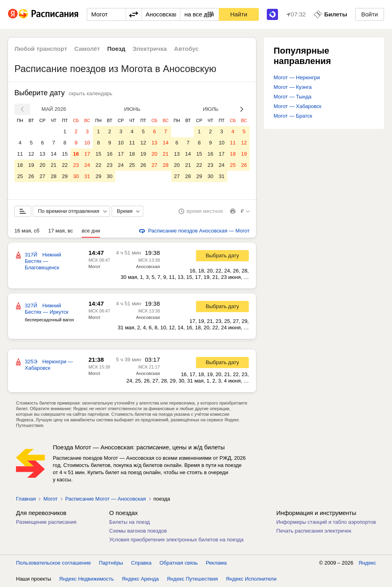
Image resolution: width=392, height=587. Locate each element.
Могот (94, 266)
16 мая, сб (27, 231)
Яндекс (367, 563)
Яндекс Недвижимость (87, 579)
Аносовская (148, 266)
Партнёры (111, 563)
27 (42, 176)
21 (54, 165)
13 (42, 154)
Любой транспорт (41, 49)
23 (76, 165)
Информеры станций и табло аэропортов (326, 522)
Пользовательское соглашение (53, 563)
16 (76, 154)
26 (31, 176)
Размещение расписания (46, 522)
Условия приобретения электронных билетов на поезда (176, 540)
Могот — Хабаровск (297, 106)
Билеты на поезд (130, 522)
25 (20, 176)
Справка (141, 563)
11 (20, 154)
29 (65, 176)
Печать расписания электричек (314, 531)
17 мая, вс (60, 231)
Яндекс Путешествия (192, 579)
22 (65, 165)
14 (54, 154)
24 (87, 165)
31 (87, 176)
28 (54, 176)
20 (42, 165)
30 (76, 176)
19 (31, 165)
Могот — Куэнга (293, 87)
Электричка (150, 49)
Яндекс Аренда (140, 579)
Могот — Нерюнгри (297, 77)
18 (20, 165)
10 (87, 143)
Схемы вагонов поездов (138, 531)
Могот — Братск (293, 116)
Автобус (186, 49)
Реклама (216, 563)
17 (87, 154)
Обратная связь (179, 563)
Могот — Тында (293, 97)
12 (31, 154)
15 (65, 154)
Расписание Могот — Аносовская (106, 499)
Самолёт (87, 49)
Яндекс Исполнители (251, 579)
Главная (26, 499)
